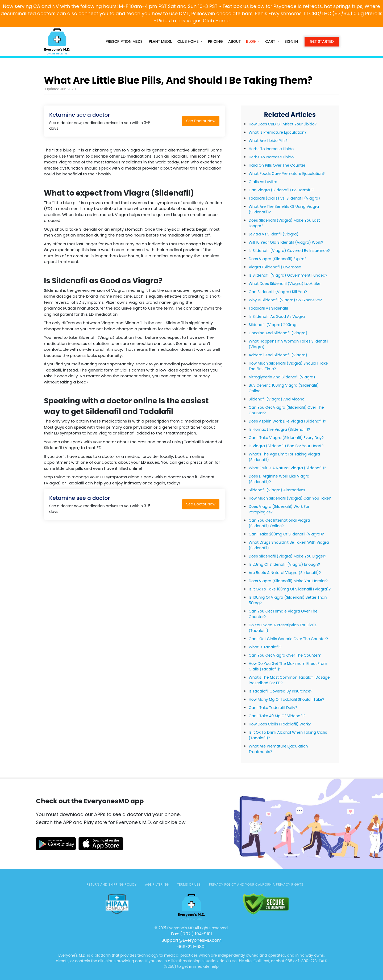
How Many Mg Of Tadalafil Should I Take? (286, 699)
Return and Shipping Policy (112, 884)
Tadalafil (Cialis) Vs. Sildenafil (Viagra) (284, 198)
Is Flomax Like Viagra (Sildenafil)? (279, 429)
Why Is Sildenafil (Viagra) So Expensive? (285, 300)
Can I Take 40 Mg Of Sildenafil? (277, 716)
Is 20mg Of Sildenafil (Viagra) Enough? (284, 564)
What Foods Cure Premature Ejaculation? (287, 174)
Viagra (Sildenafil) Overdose (275, 267)
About (234, 41)
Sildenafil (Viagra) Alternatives (277, 490)
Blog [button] (251, 41)
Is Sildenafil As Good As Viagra (277, 316)
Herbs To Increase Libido (271, 149)
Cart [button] (271, 41)
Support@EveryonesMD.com (191, 940)
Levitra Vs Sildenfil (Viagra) (274, 234)
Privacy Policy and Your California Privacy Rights (256, 884)
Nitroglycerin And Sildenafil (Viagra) (282, 377)
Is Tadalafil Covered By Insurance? (280, 691)
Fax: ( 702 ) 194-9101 (191, 934)
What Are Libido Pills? (268, 141)
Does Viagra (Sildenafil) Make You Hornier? (288, 581)
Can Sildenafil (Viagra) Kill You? (278, 292)
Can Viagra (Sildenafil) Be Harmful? (282, 190)
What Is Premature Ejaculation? (278, 132)
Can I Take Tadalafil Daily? (273, 708)
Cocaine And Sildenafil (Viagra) (278, 333)
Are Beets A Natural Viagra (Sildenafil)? (285, 573)
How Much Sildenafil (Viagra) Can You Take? (290, 498)
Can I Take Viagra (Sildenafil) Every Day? (286, 438)
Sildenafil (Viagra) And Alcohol (277, 399)
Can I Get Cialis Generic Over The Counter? (288, 639)
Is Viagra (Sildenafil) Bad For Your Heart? (286, 446)
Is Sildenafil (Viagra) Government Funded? (288, 275)
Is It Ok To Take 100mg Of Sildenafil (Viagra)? (290, 589)
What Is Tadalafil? (265, 647)
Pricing (215, 41)
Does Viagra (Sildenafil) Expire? (278, 259)
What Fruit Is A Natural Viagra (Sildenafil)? (287, 468)
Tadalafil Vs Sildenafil (268, 308)
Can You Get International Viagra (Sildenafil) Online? (279, 523)
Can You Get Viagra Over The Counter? (285, 655)
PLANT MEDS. (160, 41)
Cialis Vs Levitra (263, 182)
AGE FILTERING (157, 884)
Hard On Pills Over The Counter (277, 165)
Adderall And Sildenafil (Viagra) (278, 355)
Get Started (322, 41)
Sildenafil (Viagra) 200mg (272, 325)
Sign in (291, 41)
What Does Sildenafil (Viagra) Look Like (285, 284)
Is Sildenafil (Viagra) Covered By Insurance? (289, 251)
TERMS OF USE (189, 884)
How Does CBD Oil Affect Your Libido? (283, 124)
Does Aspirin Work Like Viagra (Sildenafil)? (287, 421)
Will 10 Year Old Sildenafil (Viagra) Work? (286, 242)
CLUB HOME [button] (188, 41)
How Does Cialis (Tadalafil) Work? (280, 724)
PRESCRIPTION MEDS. (124, 41)
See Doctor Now (201, 121)
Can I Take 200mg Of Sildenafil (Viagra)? (286, 534)
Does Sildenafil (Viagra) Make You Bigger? (288, 556)
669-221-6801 (192, 947)
